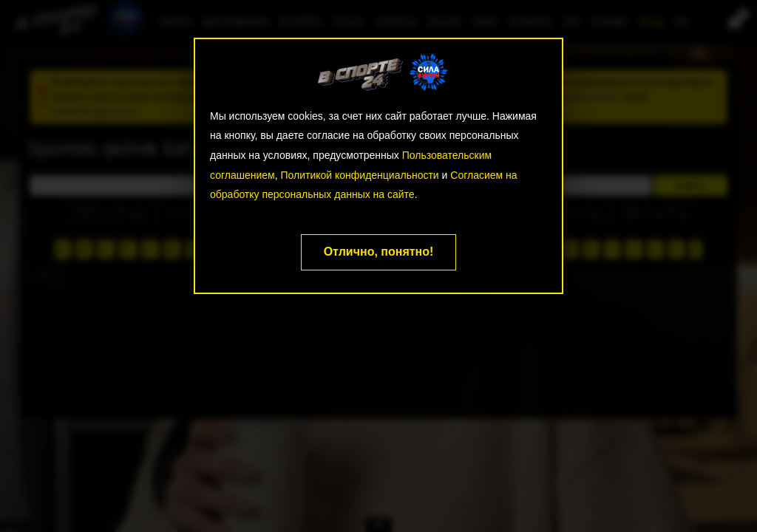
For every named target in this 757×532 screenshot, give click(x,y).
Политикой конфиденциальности (359, 175)
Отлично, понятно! (379, 252)
